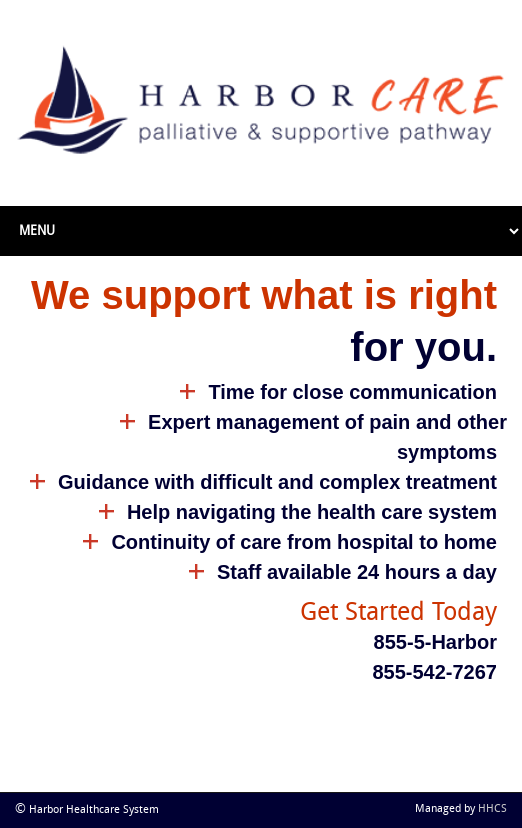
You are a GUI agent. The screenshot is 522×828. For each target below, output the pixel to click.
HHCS (492, 809)
